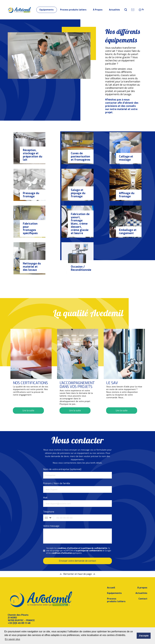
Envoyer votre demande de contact (78, 543)
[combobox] (143, 10)
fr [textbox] (143, 10)
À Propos (98, 10)
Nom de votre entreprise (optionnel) (62, 452)
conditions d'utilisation (62, 536)
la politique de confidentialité (89, 533)
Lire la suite (28, 393)
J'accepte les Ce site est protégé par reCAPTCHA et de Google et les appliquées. (79, 533)
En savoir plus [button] (12, 639)
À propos (142, 569)
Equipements (47, 10)
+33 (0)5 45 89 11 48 (19, 604)
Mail (45, 480)
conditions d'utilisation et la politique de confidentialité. (82, 531)
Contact (143, 580)
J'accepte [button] (144, 636)
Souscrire (59, 619)
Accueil (111, 569)
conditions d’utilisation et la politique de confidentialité (29, 627)
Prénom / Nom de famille (57, 466)
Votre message (51, 508)
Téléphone (49, 494)
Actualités (114, 10)
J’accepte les (29, 627)
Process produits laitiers (73, 10)
